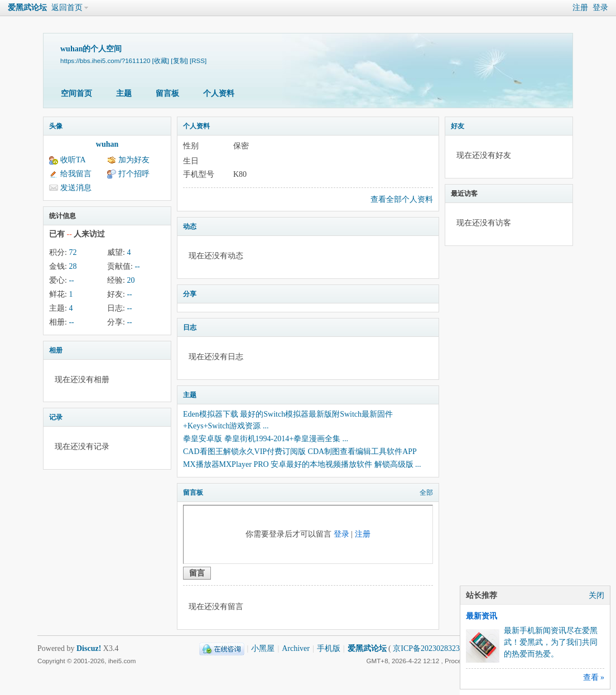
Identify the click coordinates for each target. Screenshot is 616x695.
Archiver (296, 648)
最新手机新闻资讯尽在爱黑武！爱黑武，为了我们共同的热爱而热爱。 (551, 642)
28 (73, 266)
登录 (600, 8)
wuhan (107, 144)
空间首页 (76, 93)
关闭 (596, 595)
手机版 (329, 648)
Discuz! (89, 648)
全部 (426, 493)
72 (73, 252)
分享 (190, 294)
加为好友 (134, 160)
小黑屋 (263, 648)
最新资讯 (482, 616)
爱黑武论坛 (27, 8)
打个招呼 (134, 174)
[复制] (179, 61)
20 (131, 280)
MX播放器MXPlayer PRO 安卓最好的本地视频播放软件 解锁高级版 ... (302, 464)
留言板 (167, 93)
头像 (56, 126)
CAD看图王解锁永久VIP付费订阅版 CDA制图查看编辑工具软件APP (300, 452)
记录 (56, 417)
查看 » (594, 677)
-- (137, 266)
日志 (190, 327)
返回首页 (67, 8)
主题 (124, 93)
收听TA (73, 160)
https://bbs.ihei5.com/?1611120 (105, 61)
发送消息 (76, 188)
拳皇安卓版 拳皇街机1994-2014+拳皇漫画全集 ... (266, 439)
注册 (580, 8)
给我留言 (76, 174)
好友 (458, 126)
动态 (190, 226)
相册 (56, 350)
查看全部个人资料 (402, 199)
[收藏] (161, 61)
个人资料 (219, 93)
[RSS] (198, 61)
